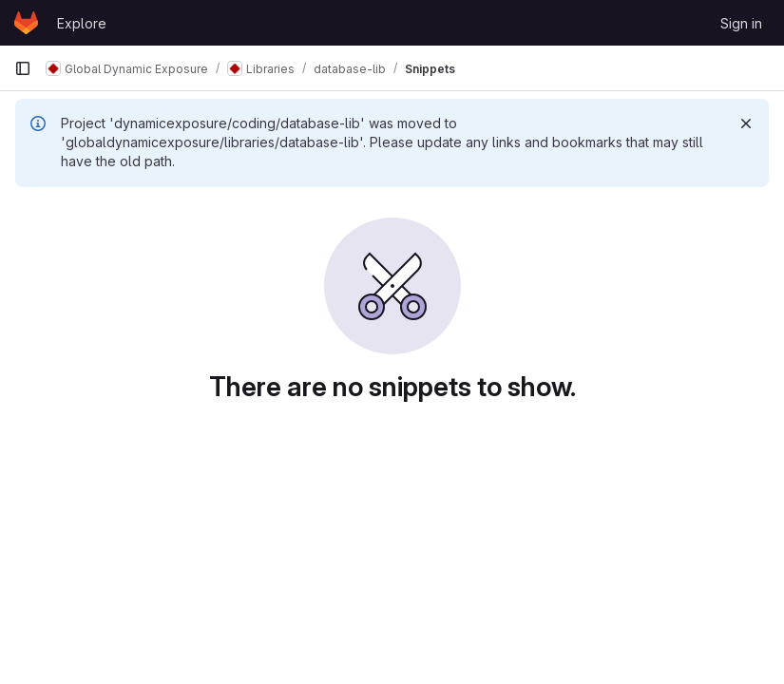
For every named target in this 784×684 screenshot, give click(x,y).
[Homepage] (26, 23)
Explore (82, 23)
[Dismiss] (746, 123)
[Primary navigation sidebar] (23, 68)
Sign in (741, 23)
